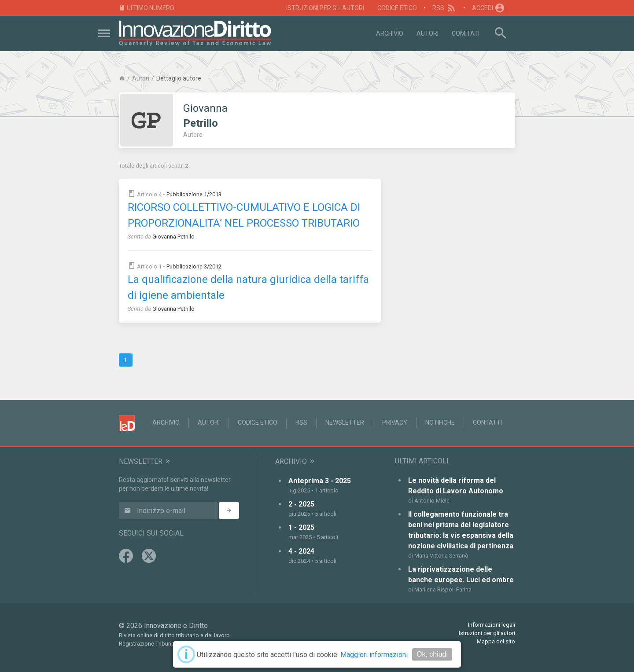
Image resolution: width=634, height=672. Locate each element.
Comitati (466, 33)
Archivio (390, 33)
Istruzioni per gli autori (325, 8)
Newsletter (345, 422)
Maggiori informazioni (374, 655)
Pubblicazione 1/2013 (194, 194)
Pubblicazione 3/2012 (194, 266)
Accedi (489, 8)
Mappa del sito (496, 641)
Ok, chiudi (432, 654)
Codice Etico (397, 8)
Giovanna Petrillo (173, 237)
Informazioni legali (492, 625)
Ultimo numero (147, 8)
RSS (444, 8)
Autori (428, 33)
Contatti (487, 422)
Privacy (395, 422)
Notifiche (440, 422)
